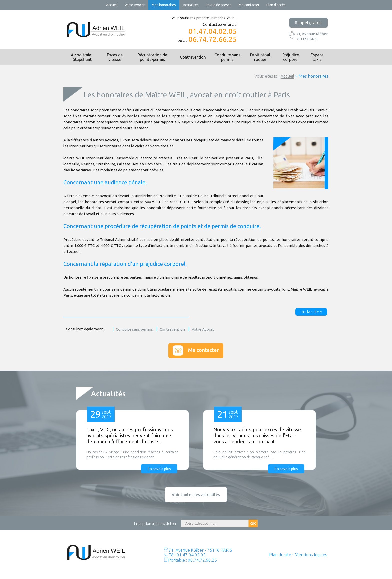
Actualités (191, 5)
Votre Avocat (135, 5)
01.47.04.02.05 (213, 31)
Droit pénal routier (260, 57)
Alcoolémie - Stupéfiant (82, 57)
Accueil (112, 5)
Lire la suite (310, 312)
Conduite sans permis (227, 57)
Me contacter (249, 5)
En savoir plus (159, 469)
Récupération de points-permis (152, 57)
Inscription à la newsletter (155, 523)
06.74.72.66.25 (213, 39)
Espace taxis (317, 57)
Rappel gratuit (309, 23)
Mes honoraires (164, 5)
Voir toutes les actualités (196, 494)
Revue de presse (219, 5)
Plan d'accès (276, 5)
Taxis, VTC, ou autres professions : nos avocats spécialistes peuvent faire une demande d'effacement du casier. (130, 435)
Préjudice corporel (291, 57)
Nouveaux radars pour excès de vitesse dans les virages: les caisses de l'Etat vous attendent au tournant (257, 435)
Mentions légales (311, 554)
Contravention (193, 57)
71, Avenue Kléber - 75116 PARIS (200, 550)
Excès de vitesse (115, 57)
